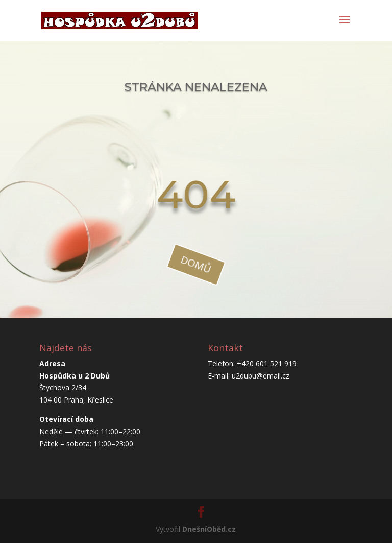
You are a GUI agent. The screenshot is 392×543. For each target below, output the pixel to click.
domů (196, 264)
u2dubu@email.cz (261, 376)
